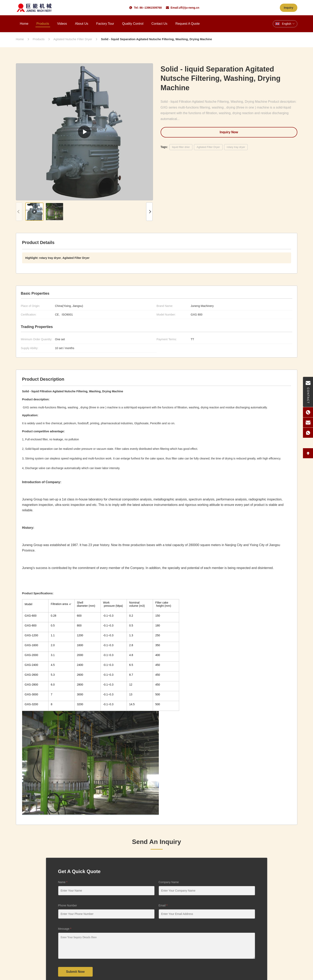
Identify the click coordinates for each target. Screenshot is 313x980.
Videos (62, 24)
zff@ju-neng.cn (189, 8)
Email (163, 905)
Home (24, 24)
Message (65, 929)
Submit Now (75, 972)
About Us (82, 24)
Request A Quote (187, 24)
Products (43, 24)
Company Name (169, 882)
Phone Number (68, 905)
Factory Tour (105, 24)
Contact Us (159, 24)
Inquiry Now (229, 132)
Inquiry (289, 8)
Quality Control (133, 24)
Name (63, 882)
